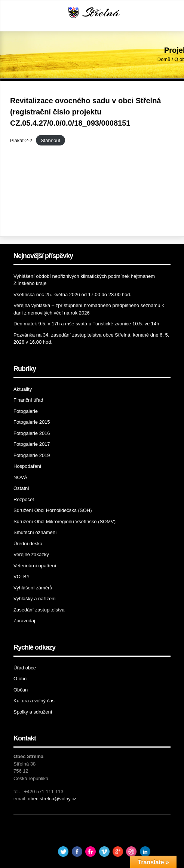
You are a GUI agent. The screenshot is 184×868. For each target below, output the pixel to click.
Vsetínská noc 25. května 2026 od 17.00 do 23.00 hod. (72, 295)
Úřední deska (28, 544)
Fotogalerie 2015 (32, 422)
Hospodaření (27, 466)
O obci (21, 679)
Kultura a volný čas (34, 701)
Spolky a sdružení (33, 712)
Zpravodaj (24, 621)
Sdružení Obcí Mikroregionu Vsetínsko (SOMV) (65, 522)
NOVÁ (20, 477)
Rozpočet (24, 499)
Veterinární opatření (35, 566)
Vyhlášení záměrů (33, 588)
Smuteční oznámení (35, 532)
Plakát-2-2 (21, 140)
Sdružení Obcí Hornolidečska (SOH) (53, 510)
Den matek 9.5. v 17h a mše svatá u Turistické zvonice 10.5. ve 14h (86, 324)
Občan (21, 690)
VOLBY (22, 576)
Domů (164, 59)
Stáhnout (50, 140)
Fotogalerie (26, 411)
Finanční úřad (28, 400)
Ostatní (21, 488)
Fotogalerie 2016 (32, 433)
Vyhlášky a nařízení (35, 599)
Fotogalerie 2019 (32, 455)
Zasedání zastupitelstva (39, 610)
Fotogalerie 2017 (32, 444)
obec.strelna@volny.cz (52, 799)
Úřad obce (25, 668)
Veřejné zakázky (31, 554)
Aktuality (23, 389)
